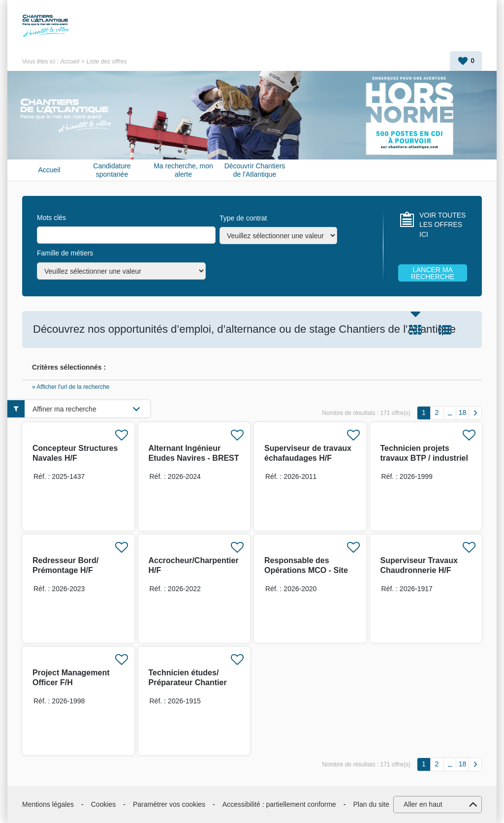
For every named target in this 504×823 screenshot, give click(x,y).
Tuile (415, 330)
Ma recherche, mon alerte (183, 170)
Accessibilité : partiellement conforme (279, 804)
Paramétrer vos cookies (169, 804)
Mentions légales (48, 804)
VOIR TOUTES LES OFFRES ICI (442, 225)
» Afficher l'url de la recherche (71, 387)
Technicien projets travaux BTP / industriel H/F (424, 458)
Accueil (70, 62)
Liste (445, 330)
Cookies (104, 804)
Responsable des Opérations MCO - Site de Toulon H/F (306, 570)
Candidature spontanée (112, 170)
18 (463, 412)
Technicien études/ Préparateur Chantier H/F (188, 682)
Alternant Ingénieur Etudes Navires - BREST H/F (194, 458)
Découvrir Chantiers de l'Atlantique (255, 170)
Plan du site (371, 804)
